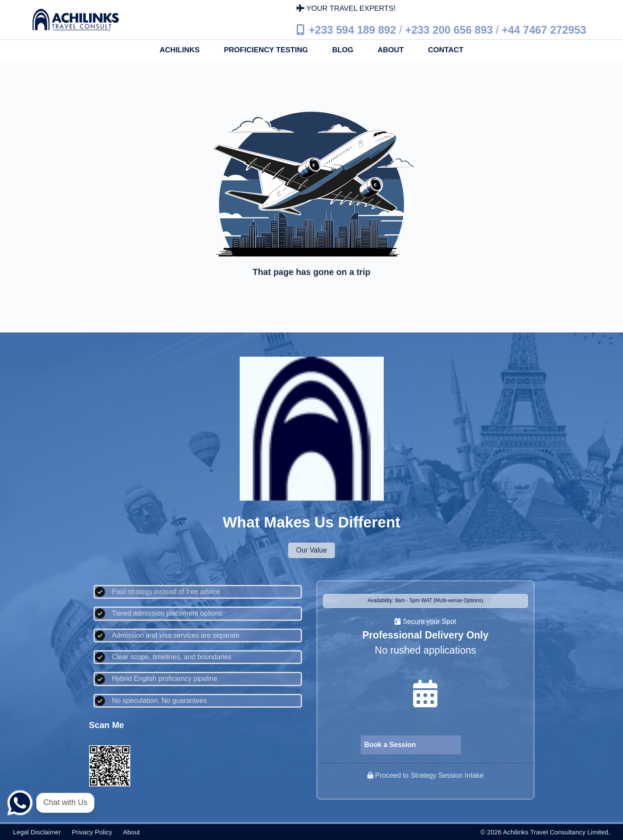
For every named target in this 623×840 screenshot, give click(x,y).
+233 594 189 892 (352, 29)
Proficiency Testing (266, 50)
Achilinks (180, 50)
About (391, 50)
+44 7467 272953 (544, 29)
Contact (446, 50)
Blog (343, 50)
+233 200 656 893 (449, 29)
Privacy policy (92, 832)
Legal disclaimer (37, 832)
